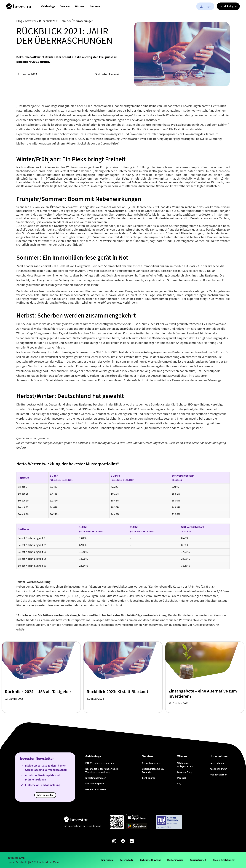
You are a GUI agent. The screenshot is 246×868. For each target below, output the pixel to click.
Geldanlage (48, 6)
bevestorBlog (184, 772)
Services (65, 6)
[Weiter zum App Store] (137, 818)
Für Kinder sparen (95, 784)
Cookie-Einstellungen (224, 860)
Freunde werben (218, 775)
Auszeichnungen (218, 769)
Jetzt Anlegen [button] (228, 6)
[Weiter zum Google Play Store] (137, 826)
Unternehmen (217, 763)
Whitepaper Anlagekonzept (185, 765)
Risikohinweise (175, 860)
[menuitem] (48, 6)
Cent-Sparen (149, 778)
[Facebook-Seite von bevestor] (123, 842)
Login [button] (205, 6)
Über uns (94, 6)
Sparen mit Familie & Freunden (153, 770)
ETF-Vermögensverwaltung (100, 763)
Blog (19, 21)
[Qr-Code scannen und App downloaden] (117, 822)
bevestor (31, 21)
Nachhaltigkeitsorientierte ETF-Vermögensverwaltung (102, 770)
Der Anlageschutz (151, 763)
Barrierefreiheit (198, 860)
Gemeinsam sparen (96, 789)
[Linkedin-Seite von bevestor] (132, 842)
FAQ (179, 784)
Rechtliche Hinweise (150, 860)
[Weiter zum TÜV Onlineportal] (169, 822)
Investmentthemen (96, 778)
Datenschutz (126, 860)
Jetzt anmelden (45, 795)
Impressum (107, 860)
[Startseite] (19, 6)
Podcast (182, 778)
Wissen (79, 6)
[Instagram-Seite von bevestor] (114, 842)
